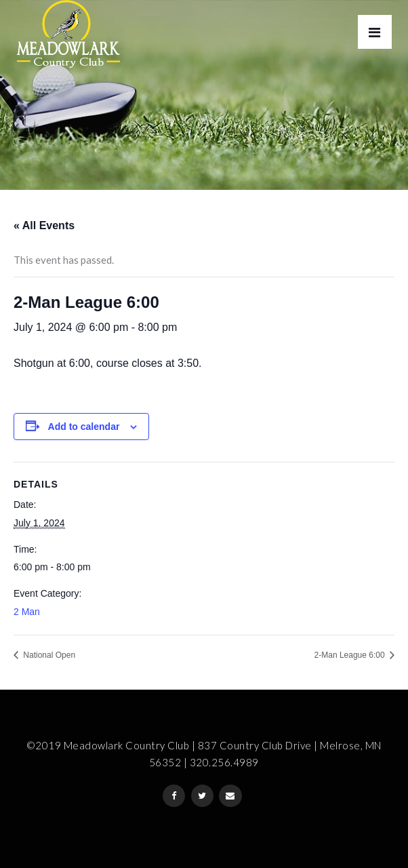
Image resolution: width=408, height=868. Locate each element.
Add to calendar (84, 427)
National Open (48, 655)
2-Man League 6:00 (351, 655)
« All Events (44, 225)
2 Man (27, 612)
